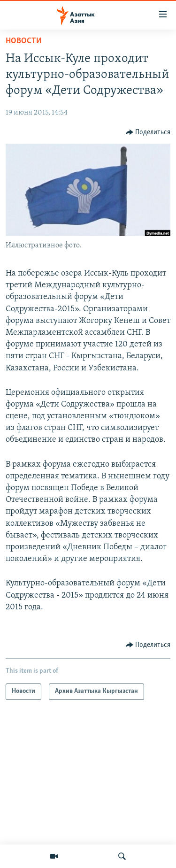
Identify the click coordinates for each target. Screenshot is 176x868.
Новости (24, 41)
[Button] (148, 132)
